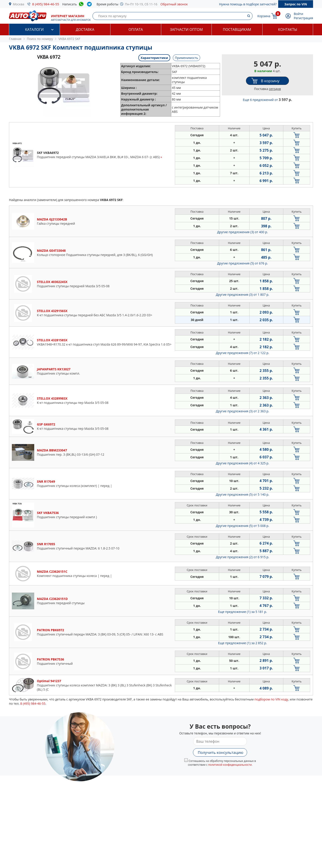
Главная (15, 39)
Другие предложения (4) (243, 463)
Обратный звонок (174, 4)
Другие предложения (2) (243, 557)
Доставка (85, 29)
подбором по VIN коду (271, 699)
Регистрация (303, 18)
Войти (299, 14)
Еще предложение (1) (242, 612)
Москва (19, 4)
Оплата (136, 29)
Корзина (264, 16)
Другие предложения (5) (243, 263)
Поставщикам (237, 29)
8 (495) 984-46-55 (46, 4)
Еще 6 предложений (267, 100)
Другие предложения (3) (243, 232)
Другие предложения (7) (243, 353)
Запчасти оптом (186, 29)
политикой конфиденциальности (230, 765)
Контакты (288, 29)
